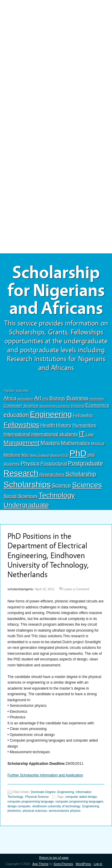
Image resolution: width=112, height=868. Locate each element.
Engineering (51, 414)
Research (21, 473)
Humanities (85, 425)
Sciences (87, 485)
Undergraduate (26, 505)
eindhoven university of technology (56, 806)
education (16, 415)
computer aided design (81, 797)
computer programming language (31, 801)
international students (55, 434)
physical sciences (35, 811)
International (17, 434)
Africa (10, 398)
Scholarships (27, 485)
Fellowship (83, 415)
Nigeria (56, 455)
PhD (78, 453)
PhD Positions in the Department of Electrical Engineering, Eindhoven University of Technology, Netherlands (48, 556)
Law (90, 434)
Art (38, 398)
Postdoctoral (54, 464)
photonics (14, 811)
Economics (97, 405)
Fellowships (22, 425)
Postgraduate (86, 463)
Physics (30, 463)
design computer (19, 806)
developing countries (55, 406)
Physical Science (37, 797)
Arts (45, 399)
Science (62, 486)
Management (22, 443)
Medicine (12, 455)
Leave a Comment (76, 589)
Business (78, 398)
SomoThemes (63, 864)
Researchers (52, 475)
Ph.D (65, 455)
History (64, 425)
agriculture (25, 399)
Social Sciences (21, 496)
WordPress (83, 864)
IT (82, 434)
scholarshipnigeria (20, 589)
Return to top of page (54, 858)
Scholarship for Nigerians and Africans (56, 291)
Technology (57, 495)
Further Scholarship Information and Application (45, 775)
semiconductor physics (65, 811)
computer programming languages (79, 801)
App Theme (40, 864)
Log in (98, 864)
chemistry (97, 399)
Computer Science (21, 406)
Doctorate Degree (43, 792)
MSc (25, 455)
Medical (98, 444)
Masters (50, 443)
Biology (58, 398)
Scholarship (81, 474)
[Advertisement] (56, 44)
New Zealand (40, 455)
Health (48, 425)
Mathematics (76, 443)
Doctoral (78, 406)
